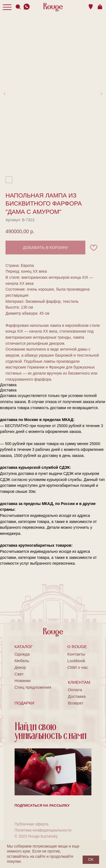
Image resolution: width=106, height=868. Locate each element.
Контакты (76, 654)
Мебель (22, 661)
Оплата (75, 690)
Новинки (23, 681)
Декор (20, 667)
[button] (42, 805)
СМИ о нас (78, 667)
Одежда (22, 654)
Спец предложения (33, 687)
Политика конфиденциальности (43, 830)
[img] (27, 7)
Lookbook (76, 661)
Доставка (77, 696)
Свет (19, 674)
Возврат (76, 703)
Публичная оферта (32, 824)
